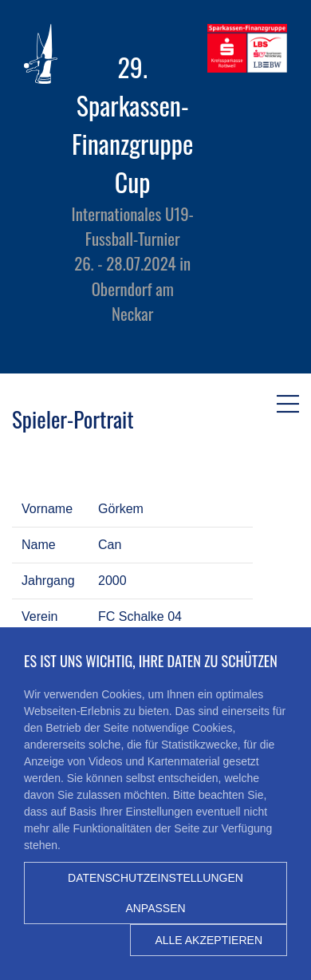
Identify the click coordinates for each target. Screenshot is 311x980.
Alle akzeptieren (209, 940)
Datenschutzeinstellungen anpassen (155, 893)
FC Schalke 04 (140, 616)
